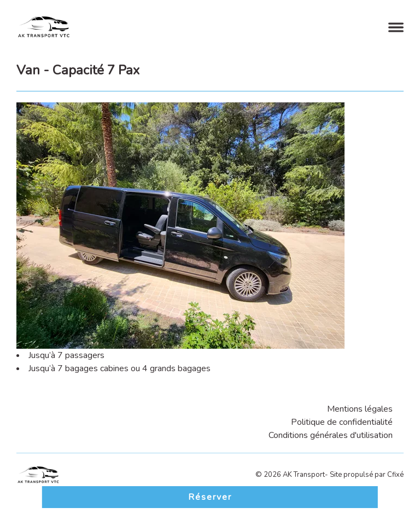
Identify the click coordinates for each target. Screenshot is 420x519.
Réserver (210, 497)
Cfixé (395, 475)
